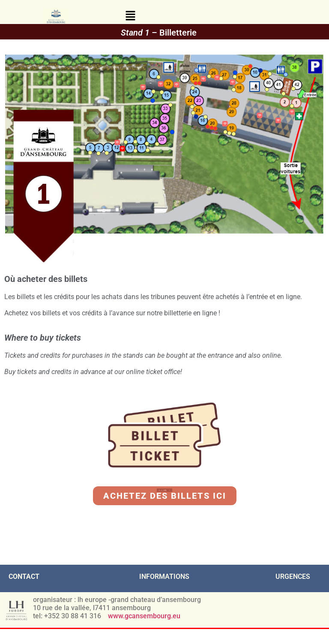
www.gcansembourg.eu (145, 616)
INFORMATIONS (164, 577)
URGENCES (293, 577)
